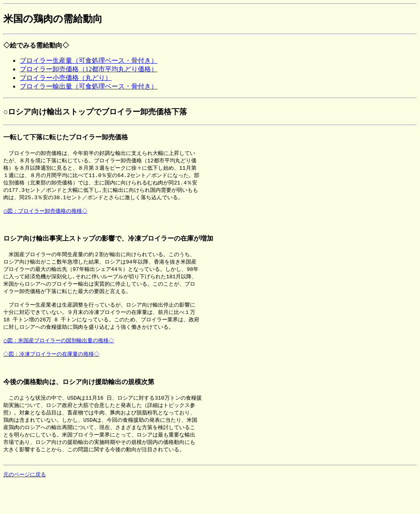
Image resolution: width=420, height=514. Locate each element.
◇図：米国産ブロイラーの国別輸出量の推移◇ (60, 354)
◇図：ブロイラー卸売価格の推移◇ (47, 215)
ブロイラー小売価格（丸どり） (66, 78)
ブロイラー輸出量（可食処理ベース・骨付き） (89, 86)
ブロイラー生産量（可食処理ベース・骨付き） (89, 60)
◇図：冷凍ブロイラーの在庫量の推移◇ (52, 369)
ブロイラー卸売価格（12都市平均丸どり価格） (89, 69)
